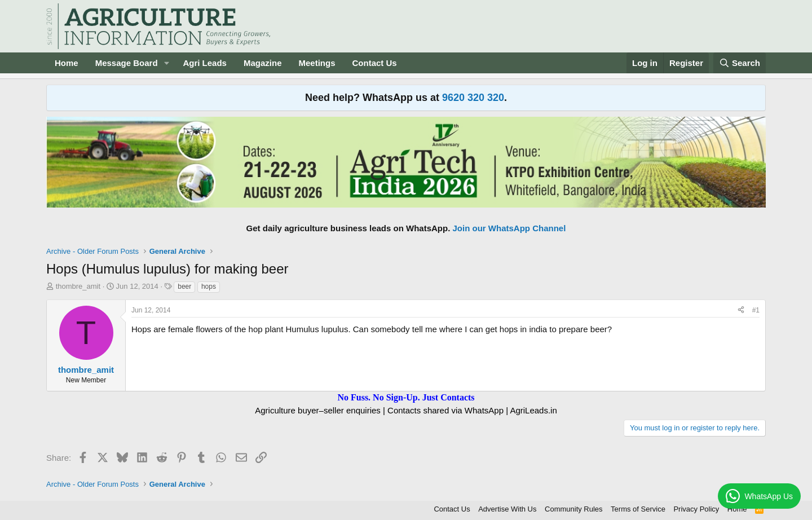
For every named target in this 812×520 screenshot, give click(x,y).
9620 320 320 (473, 98)
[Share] (741, 310)
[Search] (740, 63)
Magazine (263, 63)
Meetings (317, 63)
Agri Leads (205, 63)
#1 (756, 310)
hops (209, 287)
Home (67, 63)
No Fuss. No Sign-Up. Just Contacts (406, 397)
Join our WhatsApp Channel (509, 228)
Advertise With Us (507, 509)
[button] (166, 63)
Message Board (127, 63)
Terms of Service (638, 509)
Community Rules (574, 509)
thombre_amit (78, 286)
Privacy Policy (696, 509)
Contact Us (375, 63)
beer (184, 287)
